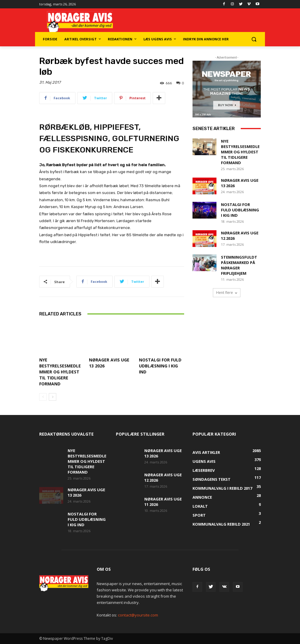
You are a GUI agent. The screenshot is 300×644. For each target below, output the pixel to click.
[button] (254, 39)
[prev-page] (43, 397)
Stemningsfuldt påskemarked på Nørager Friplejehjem (239, 265)
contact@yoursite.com (138, 615)
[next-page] (53, 397)
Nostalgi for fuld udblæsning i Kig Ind (160, 366)
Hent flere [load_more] (227, 293)
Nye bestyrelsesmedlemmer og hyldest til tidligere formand (60, 372)
